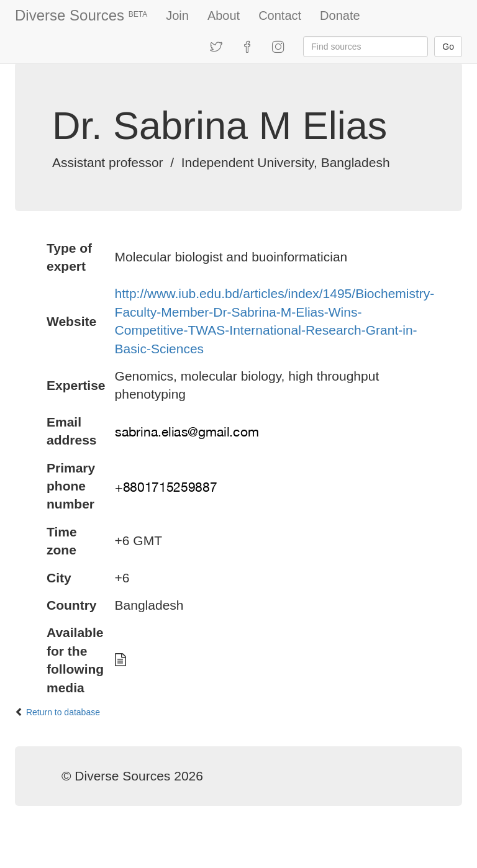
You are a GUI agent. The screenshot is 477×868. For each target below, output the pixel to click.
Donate (340, 16)
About (224, 16)
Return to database (63, 712)
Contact (280, 16)
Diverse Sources (81, 15)
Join (177, 16)
